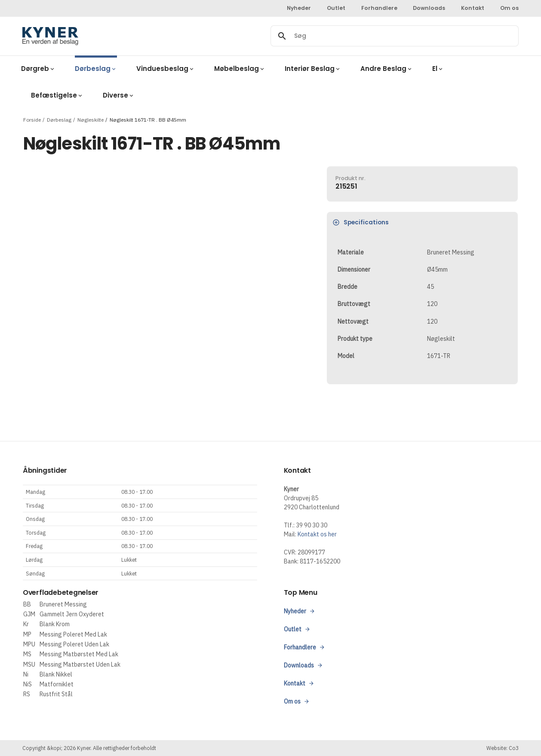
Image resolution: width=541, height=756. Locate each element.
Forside (32, 119)
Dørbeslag (59, 119)
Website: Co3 (503, 748)
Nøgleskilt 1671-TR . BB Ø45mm (148, 119)
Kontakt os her (317, 534)
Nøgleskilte (91, 119)
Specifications (361, 222)
